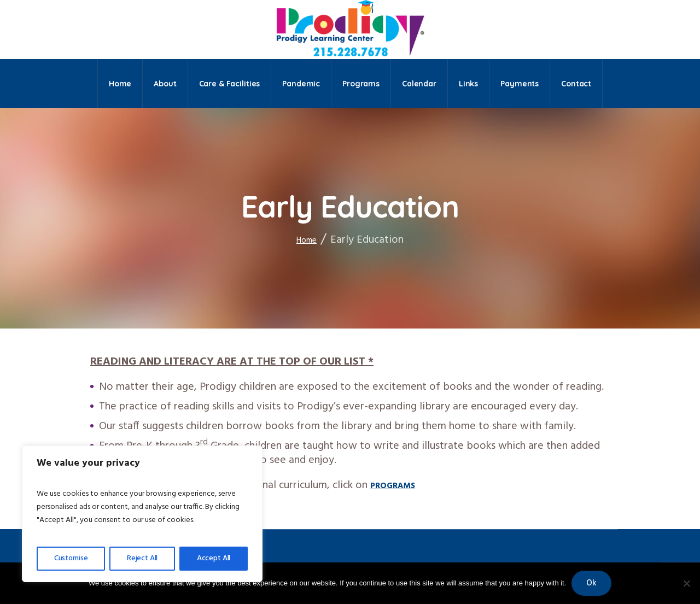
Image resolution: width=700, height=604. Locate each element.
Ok (591, 583)
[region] (142, 514)
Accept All (214, 558)
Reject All (142, 558)
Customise (71, 558)
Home (307, 241)
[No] (686, 583)
